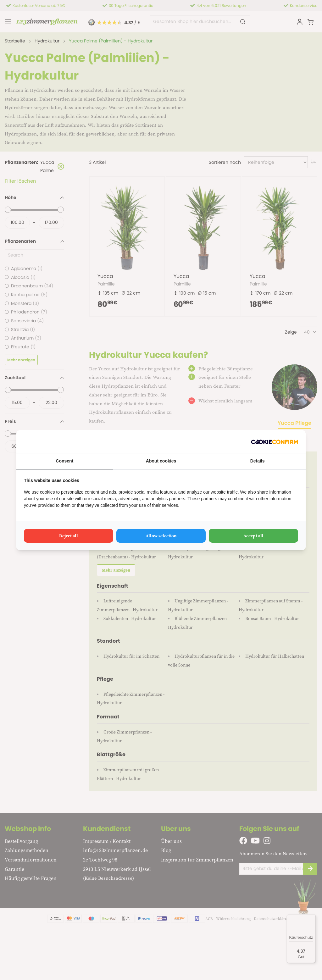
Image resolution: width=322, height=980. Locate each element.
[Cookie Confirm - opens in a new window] (275, 442)
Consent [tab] (64, 461)
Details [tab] (258, 461)
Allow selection (161, 536)
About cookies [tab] (161, 461)
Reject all (69, 536)
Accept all (253, 536)
